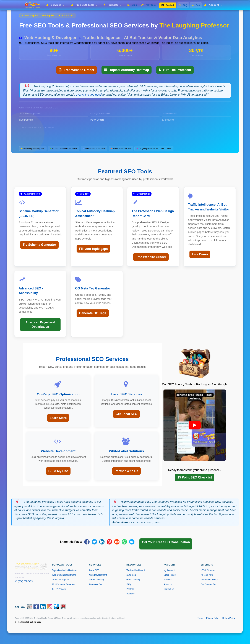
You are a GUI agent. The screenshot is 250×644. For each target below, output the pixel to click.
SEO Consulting (97, 580)
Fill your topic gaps (93, 249)
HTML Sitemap (208, 570)
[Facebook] (36, 607)
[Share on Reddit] (117, 542)
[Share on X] (94, 542)
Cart (196, 5)
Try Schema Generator (39, 245)
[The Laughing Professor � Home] (34, 5)
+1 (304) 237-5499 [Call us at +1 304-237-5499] (24, 581)
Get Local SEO (126, 414)
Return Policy (229, 618)
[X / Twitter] (56, 607)
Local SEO (94, 570)
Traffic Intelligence (61, 580)
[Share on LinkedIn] (102, 542)
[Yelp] (29, 607)
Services (56, 5)
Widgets (113, 5)
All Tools (148, 5)
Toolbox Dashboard (136, 570)
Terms (200, 618)
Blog (132, 5)
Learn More (58, 418)
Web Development (98, 575)
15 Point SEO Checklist (195, 477)
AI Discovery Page (209, 580)
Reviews (130, 594)
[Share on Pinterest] (109, 542)
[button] (195, 425)
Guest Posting (133, 580)
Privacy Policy (213, 618)
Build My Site (58, 471)
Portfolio (130, 589)
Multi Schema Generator (64, 584)
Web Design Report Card (64, 575)
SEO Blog (131, 575)
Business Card (96, 584)
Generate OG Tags (93, 313)
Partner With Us (126, 471)
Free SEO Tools (85, 5)
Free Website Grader (77, 70)
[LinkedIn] (43, 607)
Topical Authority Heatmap (127, 70)
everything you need (89, 95)
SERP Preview (59, 589)
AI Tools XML (207, 575)
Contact (168, 5)
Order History (170, 575)
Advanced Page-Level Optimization (40, 324)
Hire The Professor (175, 70)
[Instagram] (50, 607)
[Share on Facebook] (87, 542)
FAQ (183, 5)
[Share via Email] (132, 542)
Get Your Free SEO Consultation (166, 542)
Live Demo (200, 254)
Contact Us (169, 589)
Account (214, 5)
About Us (168, 584)
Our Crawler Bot (208, 584)
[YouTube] (63, 607)
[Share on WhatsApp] (124, 542)
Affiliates (168, 580)
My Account (169, 570)
